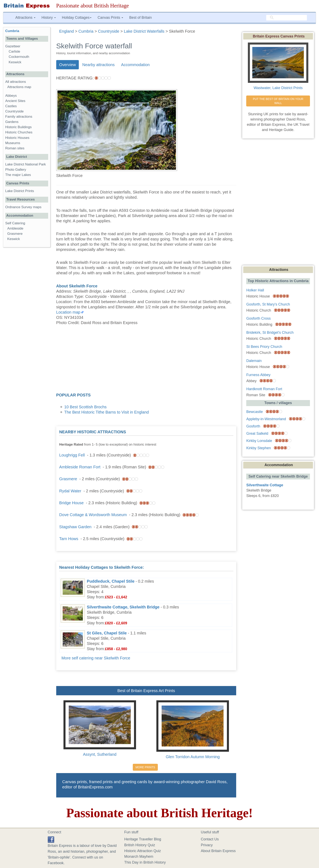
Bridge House (71, 503)
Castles (11, 106)
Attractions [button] (25, 18)
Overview (68, 65)
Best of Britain (140, 18)
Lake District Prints (20, 191)
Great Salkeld (257, 433)
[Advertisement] (146, 360)
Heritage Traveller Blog (143, 839)
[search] (287, 18)
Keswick (15, 62)
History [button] (49, 18)
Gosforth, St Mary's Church (268, 304)
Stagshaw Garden (75, 527)
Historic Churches (19, 132)
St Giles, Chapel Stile (107, 633)
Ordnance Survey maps (23, 207)
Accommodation (135, 65)
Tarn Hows (69, 539)
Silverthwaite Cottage (265, 485)
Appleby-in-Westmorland (266, 419)
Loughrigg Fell (72, 455)
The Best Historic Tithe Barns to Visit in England (107, 412)
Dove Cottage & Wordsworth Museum (93, 515)
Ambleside (15, 228)
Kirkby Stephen (259, 448)
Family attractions (19, 117)
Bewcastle (255, 412)
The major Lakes (18, 175)
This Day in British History (145, 862)
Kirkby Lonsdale (259, 441)
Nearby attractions (98, 65)
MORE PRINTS (145, 767)
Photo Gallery (16, 170)
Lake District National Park (25, 164)
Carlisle (14, 51)
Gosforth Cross (258, 318)
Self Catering (15, 223)
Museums (13, 143)
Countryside (14, 111)
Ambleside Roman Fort (80, 467)
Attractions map (19, 87)
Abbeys (11, 96)
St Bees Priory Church (264, 347)
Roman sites (15, 148)
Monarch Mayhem (139, 857)
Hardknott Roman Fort (264, 389)
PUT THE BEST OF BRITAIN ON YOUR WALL (278, 101)
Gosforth (253, 426)
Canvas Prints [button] (110, 18)
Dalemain (254, 361)
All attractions (16, 82)
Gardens (12, 122)
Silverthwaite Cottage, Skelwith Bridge (123, 607)
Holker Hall (255, 290)
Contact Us (210, 839)
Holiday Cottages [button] (77, 18)
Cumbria (12, 31)
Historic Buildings (18, 127)
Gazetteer (13, 46)
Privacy (207, 845)
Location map (68, 312)
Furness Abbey (258, 375)
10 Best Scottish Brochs (85, 407)
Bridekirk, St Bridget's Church (270, 333)
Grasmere (68, 479)
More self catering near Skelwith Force (96, 658)
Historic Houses (17, 138)
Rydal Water (70, 491)
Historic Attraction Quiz (143, 851)
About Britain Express (218, 851)
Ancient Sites (15, 101)
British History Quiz (140, 845)
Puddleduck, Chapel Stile (111, 581)
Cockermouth (19, 57)
